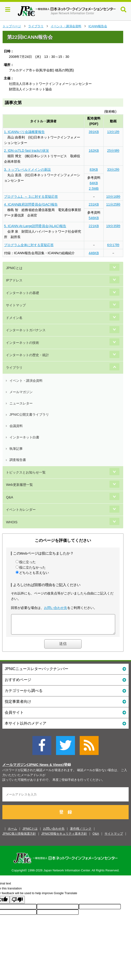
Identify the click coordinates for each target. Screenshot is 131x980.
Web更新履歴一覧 (19, 485)
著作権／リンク (81, 832)
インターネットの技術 (22, 343)
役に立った (27, 562)
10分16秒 (113, 197)
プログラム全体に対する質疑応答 (29, 245)
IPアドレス (14, 280)
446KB (94, 253)
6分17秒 (113, 245)
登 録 (65, 816)
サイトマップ (16, 305)
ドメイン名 (14, 318)
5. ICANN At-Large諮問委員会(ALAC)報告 (35, 226)
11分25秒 (113, 204)
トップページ (12, 26)
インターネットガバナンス (26, 330)
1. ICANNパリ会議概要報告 (24, 132)
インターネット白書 (24, 437)
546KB (94, 218)
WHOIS (12, 522)
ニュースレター (21, 403)
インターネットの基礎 (22, 293)
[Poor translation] (17, 903)
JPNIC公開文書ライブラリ (29, 414)
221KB (94, 226)
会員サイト (65, 716)
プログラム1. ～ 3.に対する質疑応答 (31, 197)
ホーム (12, 832)
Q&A (9, 497)
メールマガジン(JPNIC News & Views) (33, 768)
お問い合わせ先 (56, 608)
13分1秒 (113, 132)
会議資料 (16, 426)
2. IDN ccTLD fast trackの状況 (26, 151)
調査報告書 (18, 460)
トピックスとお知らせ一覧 (26, 472)
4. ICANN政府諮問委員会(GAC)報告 (31, 204)
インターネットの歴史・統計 (27, 355)
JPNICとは (14, 268)
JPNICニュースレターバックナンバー (65, 672)
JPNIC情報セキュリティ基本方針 (64, 837)
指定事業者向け (65, 705)
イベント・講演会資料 (66, 26)
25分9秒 (113, 151)
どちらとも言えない (34, 573)
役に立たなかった (32, 567)
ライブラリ (36, 26)
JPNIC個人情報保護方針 (19, 837)
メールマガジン (21, 392)
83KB (94, 170)
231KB (94, 204)
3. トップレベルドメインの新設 (27, 170)
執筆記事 (16, 449)
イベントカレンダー (21, 510)
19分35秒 (113, 226)
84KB (94, 183)
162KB (94, 151)
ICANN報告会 (98, 26)
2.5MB (94, 189)
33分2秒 (113, 170)
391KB (94, 132)
